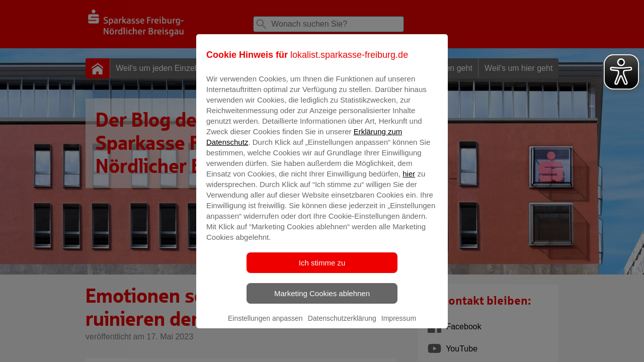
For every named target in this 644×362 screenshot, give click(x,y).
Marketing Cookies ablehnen (322, 300)
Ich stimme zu (322, 270)
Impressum (399, 325)
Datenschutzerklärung (342, 325)
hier (409, 181)
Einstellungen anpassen (265, 325)
